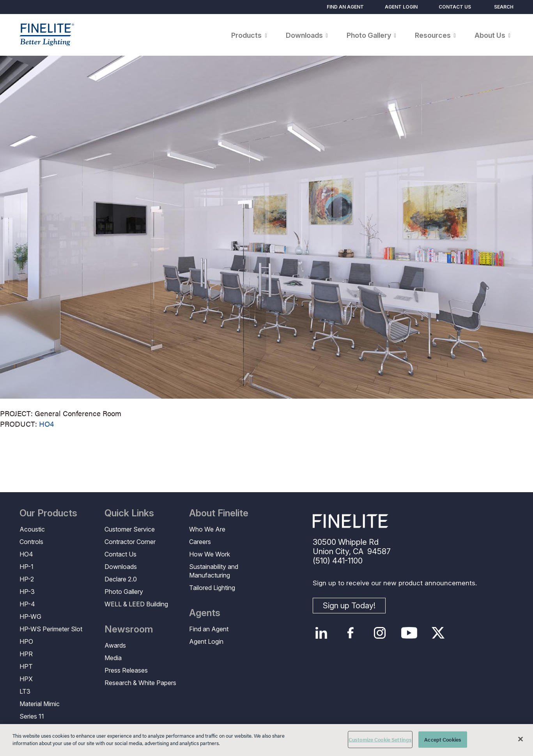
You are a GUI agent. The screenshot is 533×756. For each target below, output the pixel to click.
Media (113, 658)
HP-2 (27, 579)
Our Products (48, 513)
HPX (26, 679)
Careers (200, 542)
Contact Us (455, 7)
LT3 (25, 691)
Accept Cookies (443, 739)
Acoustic (32, 529)
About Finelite (219, 513)
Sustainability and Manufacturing (214, 571)
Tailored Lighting (212, 588)
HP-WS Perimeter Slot (51, 629)
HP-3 (27, 592)
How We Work (210, 554)
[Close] (521, 739)
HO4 (46, 424)
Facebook (351, 633)
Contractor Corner (130, 542)
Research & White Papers (140, 683)
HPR (26, 654)
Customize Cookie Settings (380, 739)
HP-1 (27, 567)
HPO (26, 641)
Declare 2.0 (121, 579)
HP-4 (27, 604)
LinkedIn (321, 633)
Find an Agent (345, 7)
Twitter (438, 633)
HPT (26, 666)
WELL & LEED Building (136, 604)
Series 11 (32, 716)
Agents (205, 613)
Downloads (121, 567)
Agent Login (401, 7)
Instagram (380, 633)
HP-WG (30, 616)
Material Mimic (40, 704)
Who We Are (207, 529)
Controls (31, 542)
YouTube (409, 633)
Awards (115, 645)
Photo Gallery (124, 592)
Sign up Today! (349, 606)
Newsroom (129, 629)
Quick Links (129, 513)
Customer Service (130, 529)
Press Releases (126, 670)
